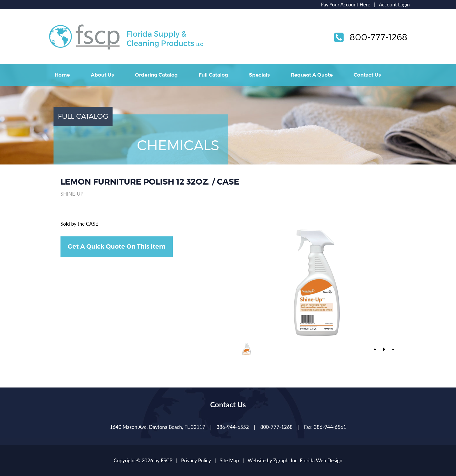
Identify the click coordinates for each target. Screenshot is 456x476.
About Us (102, 75)
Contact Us (367, 75)
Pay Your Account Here (345, 5)
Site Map (229, 460)
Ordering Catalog (156, 75)
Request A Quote (312, 75)
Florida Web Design (321, 460)
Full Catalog (213, 75)
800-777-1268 (378, 37)
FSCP (167, 460)
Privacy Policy (196, 460)
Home (62, 75)
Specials (259, 75)
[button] (375, 349)
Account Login (394, 5)
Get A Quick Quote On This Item (117, 247)
